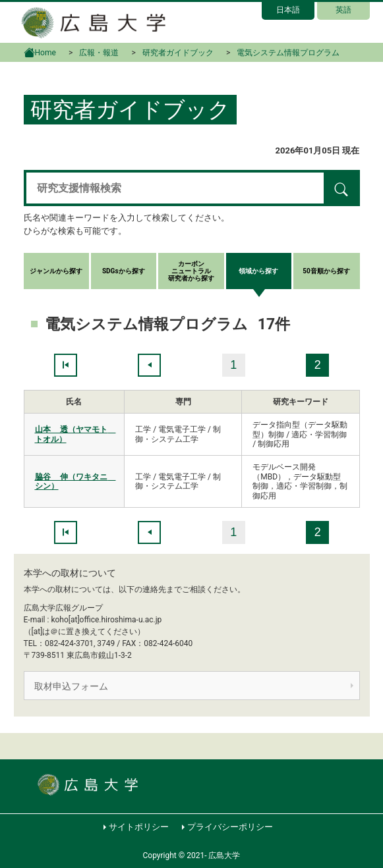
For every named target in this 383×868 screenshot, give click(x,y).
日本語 (288, 10)
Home (40, 51)
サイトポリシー (139, 827)
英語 (343, 10)
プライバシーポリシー (230, 827)
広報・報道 (99, 53)
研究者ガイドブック (178, 53)
